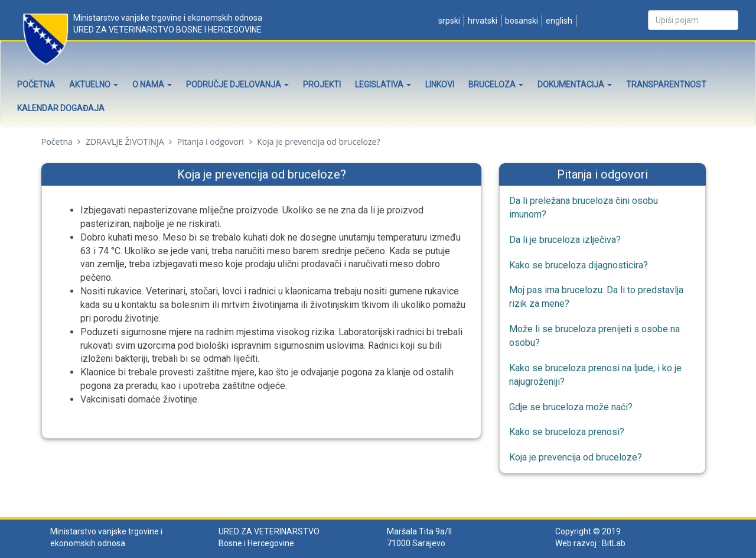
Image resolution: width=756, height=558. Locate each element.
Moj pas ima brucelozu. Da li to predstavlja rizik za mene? (596, 297)
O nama (152, 85)
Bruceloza (496, 85)
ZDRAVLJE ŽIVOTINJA (125, 142)
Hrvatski (482, 21)
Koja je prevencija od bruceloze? (576, 457)
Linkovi (440, 85)
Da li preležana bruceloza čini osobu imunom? (584, 207)
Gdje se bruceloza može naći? (571, 407)
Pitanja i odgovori (211, 142)
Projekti (322, 85)
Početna (36, 85)
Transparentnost (666, 85)
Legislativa (383, 85)
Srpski (448, 21)
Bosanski (521, 21)
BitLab (614, 543)
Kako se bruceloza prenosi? (567, 432)
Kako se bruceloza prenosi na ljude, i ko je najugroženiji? (595, 375)
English (558, 21)
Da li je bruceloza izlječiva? (565, 240)
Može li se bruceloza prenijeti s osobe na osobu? (594, 336)
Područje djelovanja (237, 85)
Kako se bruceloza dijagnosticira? (579, 265)
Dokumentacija (575, 85)
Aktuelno (94, 85)
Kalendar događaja (61, 108)
